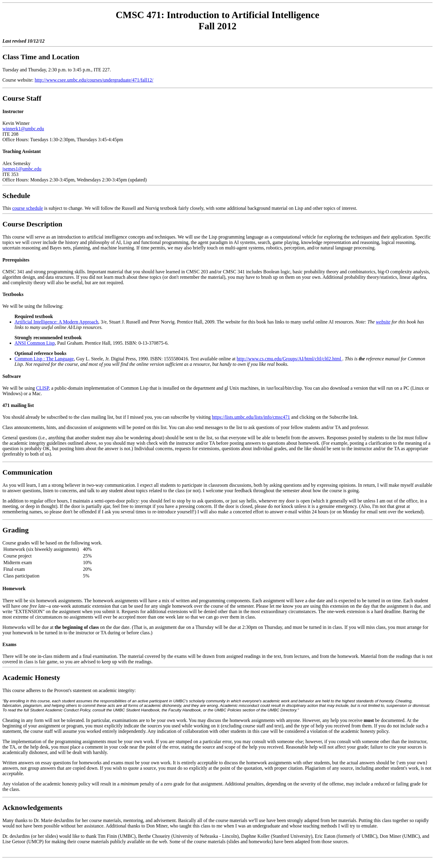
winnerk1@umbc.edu (23, 129)
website (383, 322)
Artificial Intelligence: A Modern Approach (56, 322)
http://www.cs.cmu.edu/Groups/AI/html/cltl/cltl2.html (290, 359)
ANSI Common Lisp (35, 343)
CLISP (43, 388)
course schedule (27, 208)
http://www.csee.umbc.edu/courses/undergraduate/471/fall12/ (94, 80)
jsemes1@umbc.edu (22, 169)
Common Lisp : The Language (44, 359)
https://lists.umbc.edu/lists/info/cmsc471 (251, 417)
